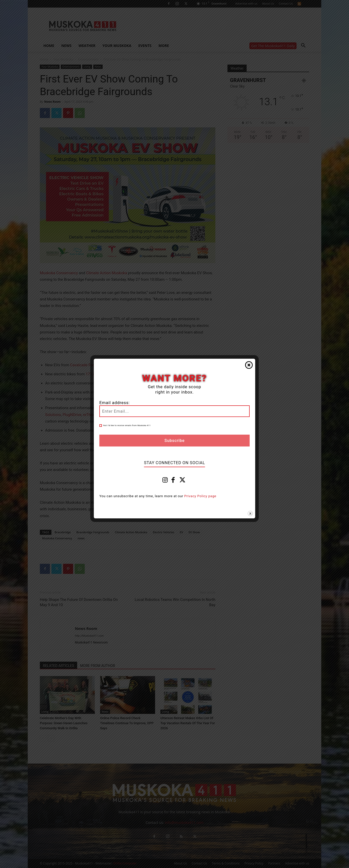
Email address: (114, 403)
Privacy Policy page (200, 496)
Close (249, 365)
